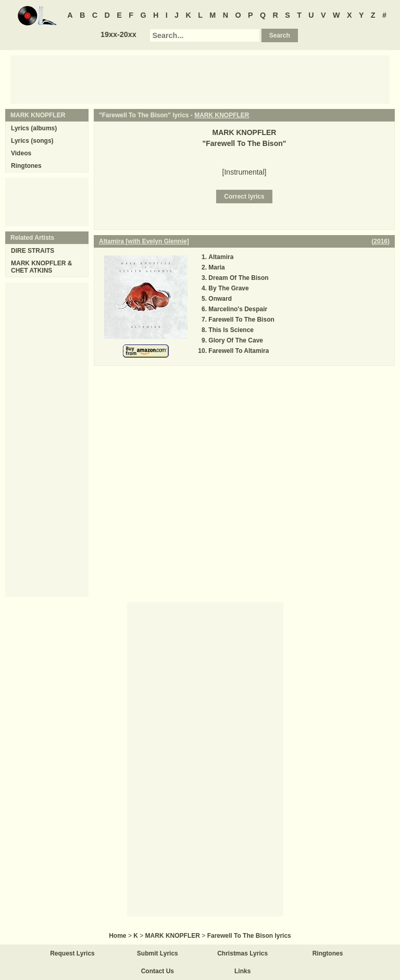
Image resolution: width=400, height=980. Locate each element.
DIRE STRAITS (33, 251)
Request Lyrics (72, 953)
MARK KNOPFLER (222, 115)
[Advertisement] (200, 79)
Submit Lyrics (158, 953)
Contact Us (158, 971)
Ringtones (26, 166)
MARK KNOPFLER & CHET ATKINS (41, 267)
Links (242, 971)
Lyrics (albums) (34, 128)
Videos (21, 153)
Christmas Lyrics (242, 953)
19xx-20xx (118, 34)
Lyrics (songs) (32, 141)
